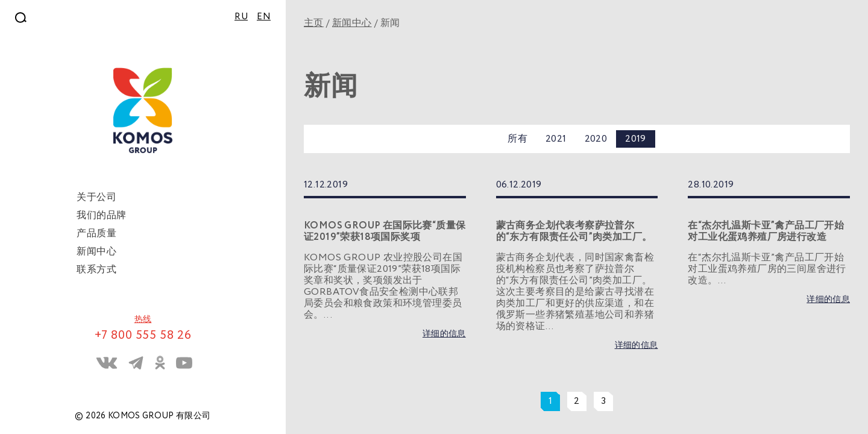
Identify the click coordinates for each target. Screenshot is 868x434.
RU (241, 17)
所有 (517, 139)
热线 (143, 319)
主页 (314, 23)
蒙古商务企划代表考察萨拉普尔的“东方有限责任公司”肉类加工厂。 (574, 231)
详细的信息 (444, 334)
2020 (596, 139)
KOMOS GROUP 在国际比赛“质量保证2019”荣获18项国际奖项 (385, 231)
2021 (556, 139)
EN (264, 17)
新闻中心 (352, 23)
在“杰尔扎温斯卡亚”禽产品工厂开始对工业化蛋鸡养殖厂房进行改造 (766, 231)
